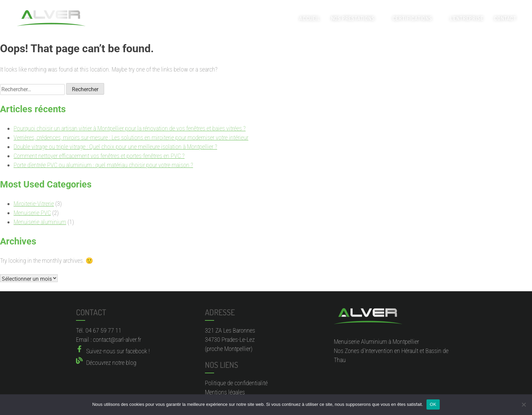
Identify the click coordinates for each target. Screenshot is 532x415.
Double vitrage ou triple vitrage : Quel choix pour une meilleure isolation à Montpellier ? (115, 147)
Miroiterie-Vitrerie (34, 204)
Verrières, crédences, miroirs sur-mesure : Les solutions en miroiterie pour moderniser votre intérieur (131, 137)
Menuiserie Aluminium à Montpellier (376, 342)
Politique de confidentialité (236, 383)
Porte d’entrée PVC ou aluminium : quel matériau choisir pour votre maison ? (103, 165)
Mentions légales (225, 392)
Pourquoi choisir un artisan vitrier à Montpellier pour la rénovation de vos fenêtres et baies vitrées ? (130, 128)
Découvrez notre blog (111, 363)
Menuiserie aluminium (40, 222)
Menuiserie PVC (32, 213)
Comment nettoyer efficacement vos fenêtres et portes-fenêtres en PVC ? (99, 156)
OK (433, 404)
